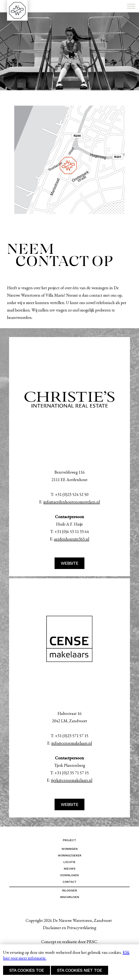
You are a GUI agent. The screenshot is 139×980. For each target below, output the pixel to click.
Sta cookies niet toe (79, 970)
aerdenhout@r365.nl (72, 539)
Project (69, 840)
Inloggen (69, 890)
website (69, 563)
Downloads (70, 875)
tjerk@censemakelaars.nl (72, 780)
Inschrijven (70, 897)
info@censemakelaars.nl (72, 743)
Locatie (69, 862)
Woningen (70, 849)
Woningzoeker (70, 855)
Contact (70, 882)
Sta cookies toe (27, 970)
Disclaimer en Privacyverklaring (69, 928)
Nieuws (70, 869)
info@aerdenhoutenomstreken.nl (72, 502)
